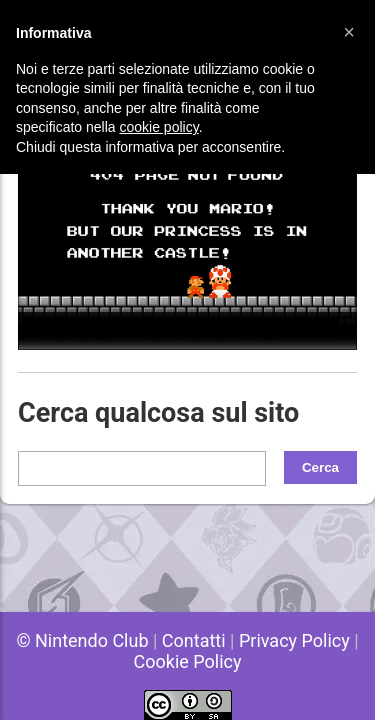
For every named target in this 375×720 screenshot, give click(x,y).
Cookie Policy (188, 661)
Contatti (194, 640)
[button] (349, 32)
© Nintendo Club (82, 640)
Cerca (320, 467)
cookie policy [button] (159, 127)
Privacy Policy (294, 640)
